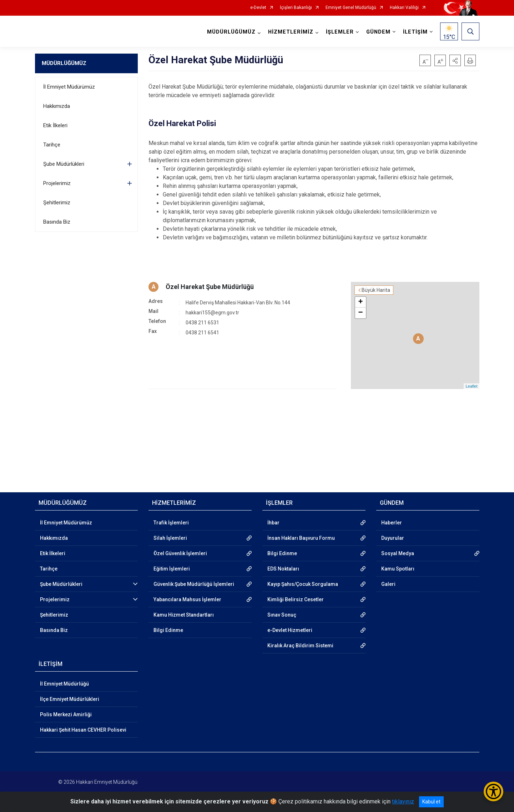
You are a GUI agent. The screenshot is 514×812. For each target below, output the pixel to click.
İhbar (273, 523)
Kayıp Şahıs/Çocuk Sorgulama (303, 584)
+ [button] (360, 302)
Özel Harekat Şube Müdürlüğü (210, 287)
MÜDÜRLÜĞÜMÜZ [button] (231, 32)
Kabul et (431, 802)
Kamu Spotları (398, 569)
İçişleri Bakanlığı (296, 8)
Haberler (392, 523)
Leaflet (471, 386)
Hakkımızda (57, 106)
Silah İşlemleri (170, 538)
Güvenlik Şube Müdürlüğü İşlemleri (194, 584)
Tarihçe (52, 145)
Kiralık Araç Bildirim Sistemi (300, 646)
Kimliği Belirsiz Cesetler (296, 599)
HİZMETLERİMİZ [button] (291, 32)
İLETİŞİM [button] (415, 32)
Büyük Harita (376, 290)
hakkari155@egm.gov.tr (212, 313)
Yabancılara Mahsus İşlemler (187, 599)
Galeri (388, 584)
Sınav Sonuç (282, 615)
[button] (455, 60)
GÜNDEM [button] (378, 32)
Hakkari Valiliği (404, 8)
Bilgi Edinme (168, 630)
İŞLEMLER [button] (340, 32)
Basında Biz (57, 222)
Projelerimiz (57, 183)
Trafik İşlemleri (171, 523)
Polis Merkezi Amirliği (66, 714)
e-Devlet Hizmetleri (290, 630)
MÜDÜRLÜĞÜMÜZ (64, 63)
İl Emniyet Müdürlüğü (64, 684)
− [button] (360, 313)
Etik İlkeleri (55, 125)
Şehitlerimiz (57, 203)
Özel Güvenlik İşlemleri (180, 553)
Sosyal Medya (398, 553)
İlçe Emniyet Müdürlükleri (70, 699)
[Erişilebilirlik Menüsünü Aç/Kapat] (493, 791)
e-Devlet (258, 8)
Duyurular (393, 538)
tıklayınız (403, 801)
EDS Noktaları (283, 569)
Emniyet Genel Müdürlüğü (351, 8)
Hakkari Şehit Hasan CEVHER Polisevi (83, 730)
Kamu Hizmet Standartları (184, 615)
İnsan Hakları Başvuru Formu (301, 538)
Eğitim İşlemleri (172, 569)
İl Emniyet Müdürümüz (69, 87)
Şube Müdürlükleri (64, 164)
